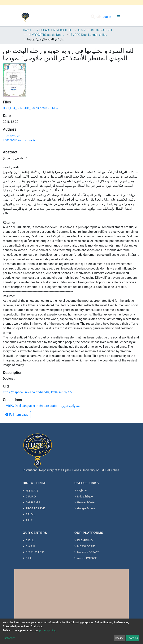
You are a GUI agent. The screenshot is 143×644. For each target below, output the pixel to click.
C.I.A (29, 558)
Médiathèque (85, 497)
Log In (107, 17)
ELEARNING (85, 540)
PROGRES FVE (35, 508)
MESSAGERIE (86, 546)
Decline (119, 638)
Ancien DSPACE (87, 558)
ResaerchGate (86, 502)
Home (27, 30)
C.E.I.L (30, 540)
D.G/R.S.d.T (33, 502)
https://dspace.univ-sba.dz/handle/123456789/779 (38, 392)
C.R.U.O (31, 497)
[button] (99, 17)
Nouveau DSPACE (88, 552)
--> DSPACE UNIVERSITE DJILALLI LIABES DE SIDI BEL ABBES (54, 30)
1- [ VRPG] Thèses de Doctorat (46, 35)
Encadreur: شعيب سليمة (19, 140)
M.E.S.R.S (32, 491)
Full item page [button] (17, 415)
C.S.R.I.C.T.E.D (35, 552)
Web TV (82, 491)
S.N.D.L (30, 514)
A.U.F (29, 520)
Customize (9, 638)
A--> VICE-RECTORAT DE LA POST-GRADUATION (97, 30)
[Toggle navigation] (118, 17)
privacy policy (47, 630)
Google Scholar (87, 508)
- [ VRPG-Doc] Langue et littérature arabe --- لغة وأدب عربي (89, 35)
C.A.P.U (30, 546)
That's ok (132, 638)
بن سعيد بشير (11, 135)
